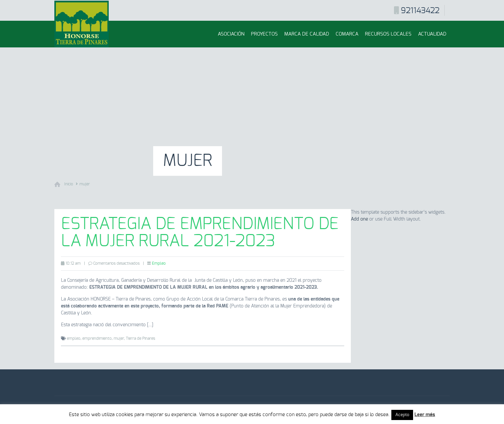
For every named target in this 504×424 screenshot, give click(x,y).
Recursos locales (388, 34)
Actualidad (432, 34)
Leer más (425, 415)
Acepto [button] (402, 415)
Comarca (347, 34)
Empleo (159, 263)
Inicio (69, 184)
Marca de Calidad (307, 34)
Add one (359, 219)
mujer (85, 184)
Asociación (231, 34)
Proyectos (264, 34)
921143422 (420, 11)
